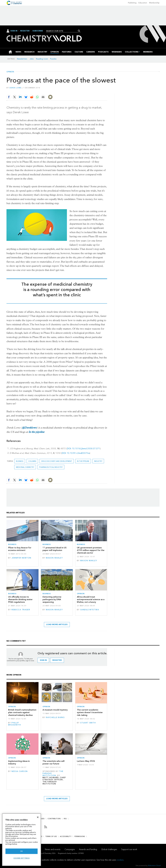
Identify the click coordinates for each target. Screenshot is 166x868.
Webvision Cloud (154, 865)
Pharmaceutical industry (51, 467)
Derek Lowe (15, 88)
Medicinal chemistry (25, 467)
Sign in (43, 660)
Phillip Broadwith (15, 724)
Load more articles (57, 624)
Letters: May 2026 (86, 761)
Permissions (80, 836)
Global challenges (109, 849)
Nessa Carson (20, 771)
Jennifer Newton (21, 558)
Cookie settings (22, 858)
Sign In (14, 31)
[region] (22, 840)
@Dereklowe (29, 428)
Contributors (54, 819)
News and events (53, 849)
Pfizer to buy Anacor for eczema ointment (20, 549)
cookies (120, 860)
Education (143, 3)
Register (25, 31)
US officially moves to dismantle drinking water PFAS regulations (20, 599)
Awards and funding (88, 849)
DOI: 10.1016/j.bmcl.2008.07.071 (84, 449)
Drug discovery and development (57, 461)
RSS (65, 819)
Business (20, 461)
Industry (98, 461)
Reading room (42, 59)
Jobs (32, 59)
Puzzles (53, 59)
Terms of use (51, 836)
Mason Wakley (54, 558)
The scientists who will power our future (53, 762)
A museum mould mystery (55, 710)
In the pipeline (36, 432)
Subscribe (38, 31)
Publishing (132, 3)
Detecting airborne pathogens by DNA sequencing (52, 599)
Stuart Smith (88, 723)
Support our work (129, 849)
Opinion (10, 72)
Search (79, 31)
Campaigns (70, 849)
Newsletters (22, 59)
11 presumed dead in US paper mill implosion (55, 549)
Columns (32, 461)
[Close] (38, 817)
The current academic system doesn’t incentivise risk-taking (90, 712)
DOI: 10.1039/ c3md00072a (76, 453)
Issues (42, 819)
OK (22, 851)
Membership (154, 3)
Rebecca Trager (21, 610)
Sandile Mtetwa (90, 610)
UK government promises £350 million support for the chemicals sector (91, 550)
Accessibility (66, 836)
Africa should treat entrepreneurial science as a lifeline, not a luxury (91, 599)
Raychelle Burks (55, 717)
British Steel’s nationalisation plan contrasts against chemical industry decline (22, 712)
